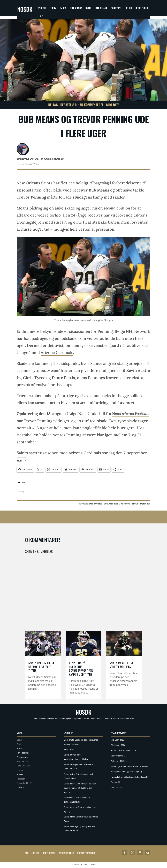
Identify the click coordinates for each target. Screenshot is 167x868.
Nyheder (42, 8)
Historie (20, 770)
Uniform (20, 787)
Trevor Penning (141, 504)
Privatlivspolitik (86, 853)
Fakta (19, 749)
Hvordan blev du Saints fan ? (123, 751)
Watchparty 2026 (118, 745)
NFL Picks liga (117, 788)
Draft (88, 8)
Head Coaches (23, 766)
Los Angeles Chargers (117, 504)
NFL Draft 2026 (117, 740)
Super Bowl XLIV (24, 783)
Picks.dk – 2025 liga (119, 761)
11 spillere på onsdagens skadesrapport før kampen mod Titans (81, 668)
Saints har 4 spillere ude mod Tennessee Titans (41, 667)
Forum (53, 8)
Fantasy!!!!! (116, 782)
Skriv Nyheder (66, 853)
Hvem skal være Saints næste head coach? (130, 777)
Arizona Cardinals (57, 352)
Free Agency (76, 8)
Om (26, 853)
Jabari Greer (69, 750)
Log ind (128, 8)
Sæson (63, 8)
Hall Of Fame (101, 8)
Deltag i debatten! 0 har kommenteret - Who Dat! (83, 105)
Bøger (19, 740)
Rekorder (21, 779)
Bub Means (95, 504)
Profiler (20, 774)
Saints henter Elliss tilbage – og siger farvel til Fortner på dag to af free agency (80, 788)
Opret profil (142, 8)
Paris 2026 (116, 8)
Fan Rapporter (23, 753)
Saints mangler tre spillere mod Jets (121, 665)
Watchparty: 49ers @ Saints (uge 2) (126, 772)
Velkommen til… (118, 756)
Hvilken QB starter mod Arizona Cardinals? (129, 766)
